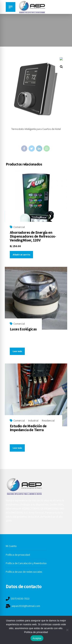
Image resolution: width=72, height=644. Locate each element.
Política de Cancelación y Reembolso (26, 563)
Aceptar (37, 638)
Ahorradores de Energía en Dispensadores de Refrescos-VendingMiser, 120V (33, 236)
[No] (67, 630)
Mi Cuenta (11, 546)
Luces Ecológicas (23, 329)
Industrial (33, 421)
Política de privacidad (18, 555)
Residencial (48, 421)
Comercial (19, 227)
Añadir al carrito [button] (22, 255)
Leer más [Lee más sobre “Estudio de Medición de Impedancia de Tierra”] (17, 448)
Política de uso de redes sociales (24, 572)
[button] (61, 64)
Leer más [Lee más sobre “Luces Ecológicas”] (17, 351)
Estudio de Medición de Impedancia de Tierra (28, 428)
